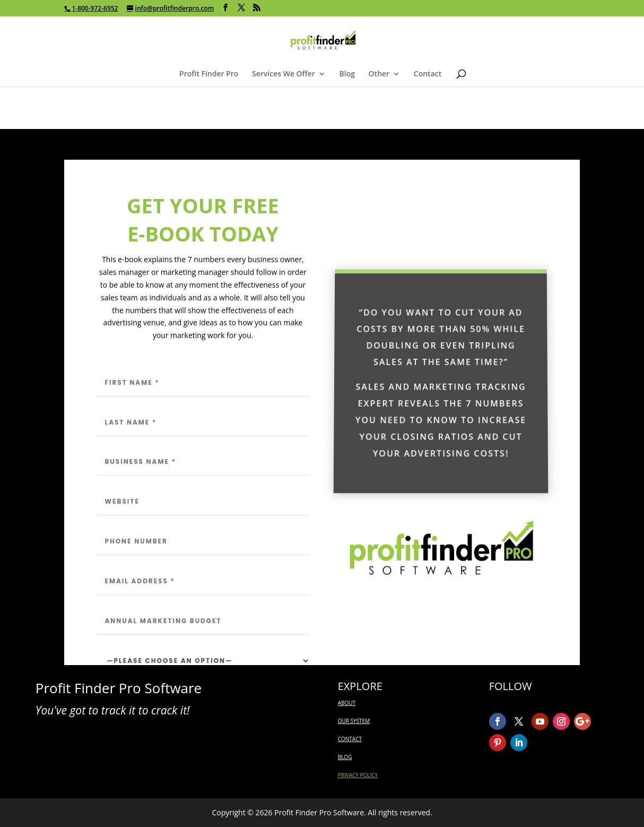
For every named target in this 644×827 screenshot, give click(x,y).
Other (379, 74)
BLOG (345, 757)
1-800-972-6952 (95, 8)
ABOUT (347, 703)
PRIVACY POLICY (358, 775)
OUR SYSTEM (354, 721)
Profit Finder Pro (209, 74)
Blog (347, 74)
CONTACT (350, 739)
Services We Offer (284, 74)
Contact (428, 74)
